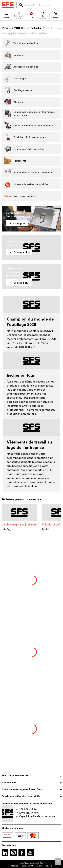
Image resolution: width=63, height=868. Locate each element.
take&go (7, 529)
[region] (32, 521)
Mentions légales (19, 866)
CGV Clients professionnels (40, 866)
